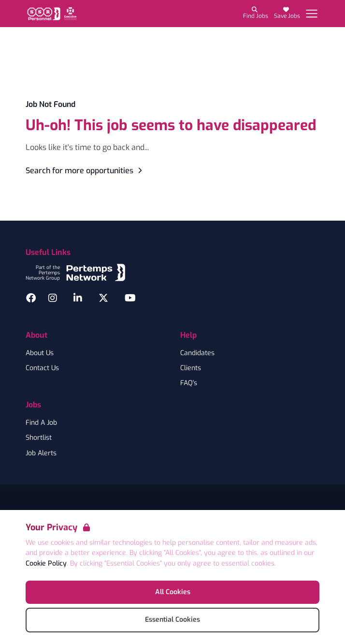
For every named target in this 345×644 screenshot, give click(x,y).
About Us (40, 353)
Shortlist (39, 438)
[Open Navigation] (312, 14)
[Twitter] (103, 298)
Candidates (197, 353)
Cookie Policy (46, 563)
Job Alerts (41, 453)
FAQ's (189, 383)
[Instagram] (53, 298)
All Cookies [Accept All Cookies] (173, 592)
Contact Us (42, 368)
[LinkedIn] (78, 298)
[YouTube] (130, 298)
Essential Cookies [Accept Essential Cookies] (172, 620)
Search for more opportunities (85, 171)
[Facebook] (31, 298)
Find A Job (41, 423)
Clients (191, 368)
